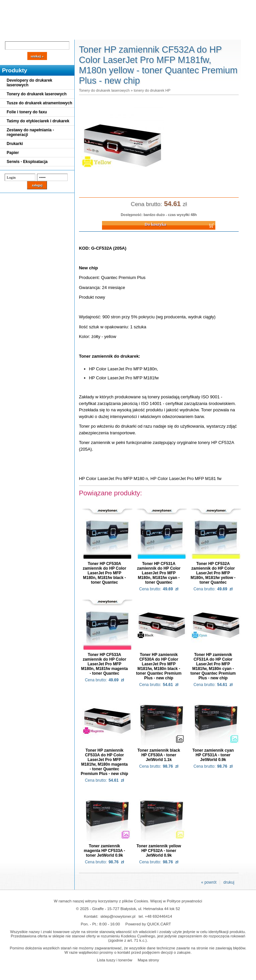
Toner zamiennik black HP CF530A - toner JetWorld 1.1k (159, 755)
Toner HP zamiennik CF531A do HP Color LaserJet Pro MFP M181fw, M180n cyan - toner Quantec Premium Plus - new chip (213, 666)
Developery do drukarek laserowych (29, 83)
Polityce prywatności (185, 901)
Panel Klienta (80, 34)
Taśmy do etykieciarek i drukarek (38, 121)
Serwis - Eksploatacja (27, 162)
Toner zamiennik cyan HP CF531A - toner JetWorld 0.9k (213, 755)
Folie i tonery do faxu (27, 112)
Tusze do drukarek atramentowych (39, 103)
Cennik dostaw (41, 34)
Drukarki (15, 144)
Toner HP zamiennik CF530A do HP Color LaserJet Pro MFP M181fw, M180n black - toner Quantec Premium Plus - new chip (159, 666)
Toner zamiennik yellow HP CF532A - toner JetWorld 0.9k (159, 851)
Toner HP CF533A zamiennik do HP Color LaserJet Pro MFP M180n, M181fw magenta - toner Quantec (104, 664)
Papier (13, 153)
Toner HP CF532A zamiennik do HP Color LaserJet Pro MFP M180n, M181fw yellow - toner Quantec (213, 573)
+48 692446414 (159, 916)
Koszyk (181, 5)
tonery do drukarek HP (152, 90)
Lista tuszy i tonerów (115, 960)
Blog (10, 34)
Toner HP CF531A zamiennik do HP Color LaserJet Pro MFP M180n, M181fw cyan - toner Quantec (159, 573)
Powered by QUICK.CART (148, 924)
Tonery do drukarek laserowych (37, 94)
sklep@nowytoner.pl (118, 916)
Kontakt (113, 34)
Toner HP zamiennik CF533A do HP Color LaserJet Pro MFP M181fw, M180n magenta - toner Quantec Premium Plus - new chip (104, 762)
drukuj (229, 882)
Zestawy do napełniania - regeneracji (30, 132)
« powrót (209, 882)
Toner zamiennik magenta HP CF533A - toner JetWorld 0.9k (104, 851)
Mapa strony (148, 960)
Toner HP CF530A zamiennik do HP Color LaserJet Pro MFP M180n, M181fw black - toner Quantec (104, 573)
